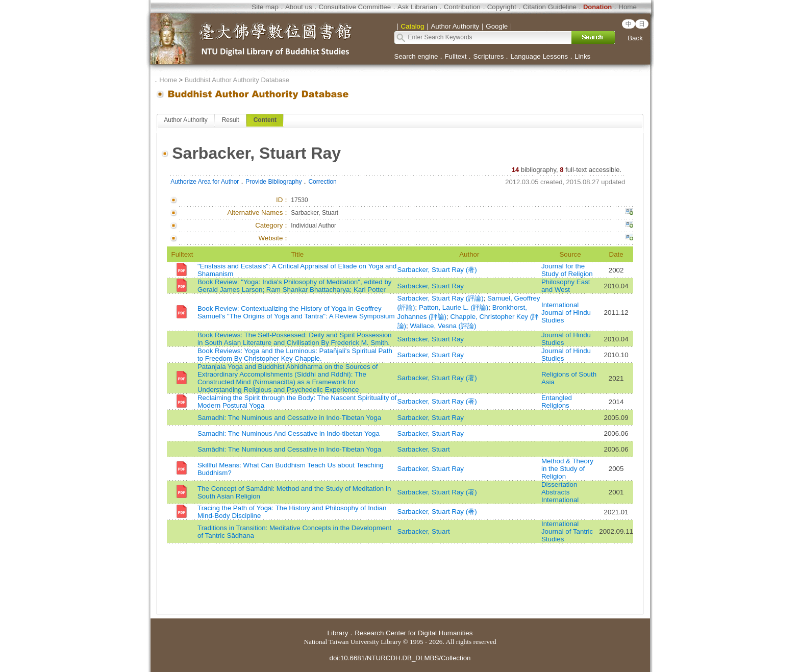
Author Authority (185, 120)
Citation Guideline (550, 7)
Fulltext (455, 56)
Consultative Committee (355, 7)
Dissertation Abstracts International (560, 492)
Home (628, 7)
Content (265, 120)
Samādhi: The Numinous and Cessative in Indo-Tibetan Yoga (289, 449)
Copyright (502, 7)
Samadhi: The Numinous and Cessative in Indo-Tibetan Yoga (289, 418)
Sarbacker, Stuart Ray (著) (437, 270)
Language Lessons (539, 56)
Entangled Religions (557, 402)
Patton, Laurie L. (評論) (454, 307)
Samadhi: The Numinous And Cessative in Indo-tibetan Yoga (289, 433)
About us (299, 7)
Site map (265, 7)
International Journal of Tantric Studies (567, 531)
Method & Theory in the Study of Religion (567, 469)
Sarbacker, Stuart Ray (431, 286)
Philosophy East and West (566, 286)
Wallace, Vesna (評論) (443, 326)
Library (338, 633)
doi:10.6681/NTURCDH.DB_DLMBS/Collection (400, 658)
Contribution (462, 7)
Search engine (416, 56)
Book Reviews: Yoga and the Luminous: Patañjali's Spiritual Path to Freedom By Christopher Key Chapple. (295, 355)
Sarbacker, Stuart (424, 449)
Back (635, 38)
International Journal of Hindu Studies (566, 313)
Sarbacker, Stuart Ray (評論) (441, 298)
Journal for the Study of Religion (567, 270)
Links (582, 56)
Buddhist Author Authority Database (237, 80)
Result (231, 120)
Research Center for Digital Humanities (414, 633)
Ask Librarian (417, 7)
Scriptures (488, 56)
